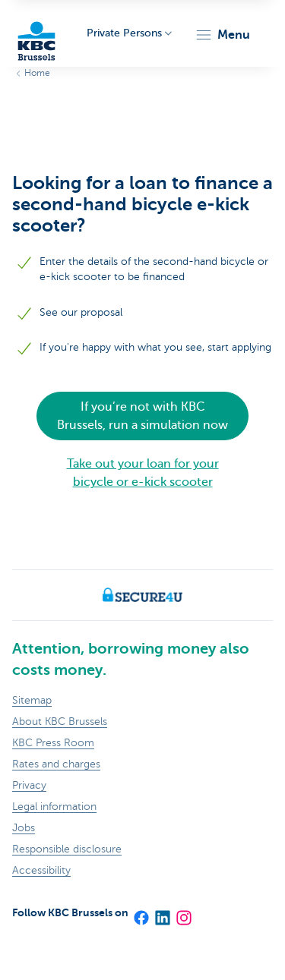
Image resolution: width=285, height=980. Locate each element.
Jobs (24, 828)
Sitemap (32, 700)
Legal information (54, 807)
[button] (222, 35)
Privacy (29, 785)
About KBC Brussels (60, 722)
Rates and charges (56, 764)
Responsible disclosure (67, 849)
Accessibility (41, 870)
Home (37, 73)
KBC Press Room (53, 743)
